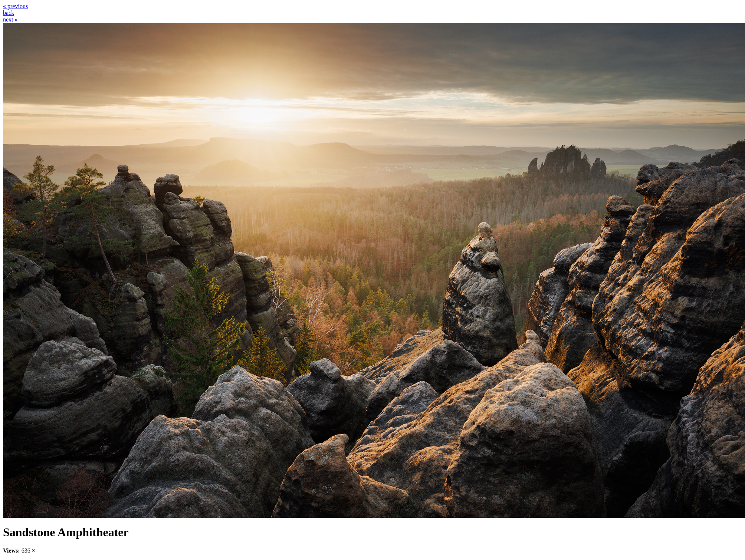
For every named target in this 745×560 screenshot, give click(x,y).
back (9, 13)
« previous (15, 6)
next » (10, 19)
